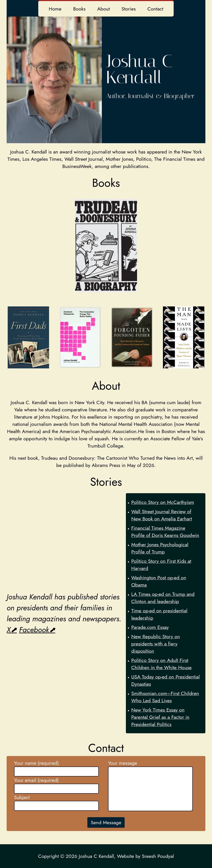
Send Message (106, 822)
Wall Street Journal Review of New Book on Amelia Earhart (162, 515)
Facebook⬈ (37, 630)
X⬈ (12, 630)
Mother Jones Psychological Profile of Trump (160, 548)
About (103, 9)
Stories (129, 9)
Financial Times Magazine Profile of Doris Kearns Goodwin (165, 532)
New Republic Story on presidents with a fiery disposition (156, 644)
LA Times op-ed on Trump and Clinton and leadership (163, 598)
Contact (155, 9)
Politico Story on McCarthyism (163, 502)
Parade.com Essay (150, 627)
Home (55, 9)
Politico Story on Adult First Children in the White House (161, 664)
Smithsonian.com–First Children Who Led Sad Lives (165, 697)
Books (79, 9)
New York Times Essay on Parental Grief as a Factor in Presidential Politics (160, 717)
